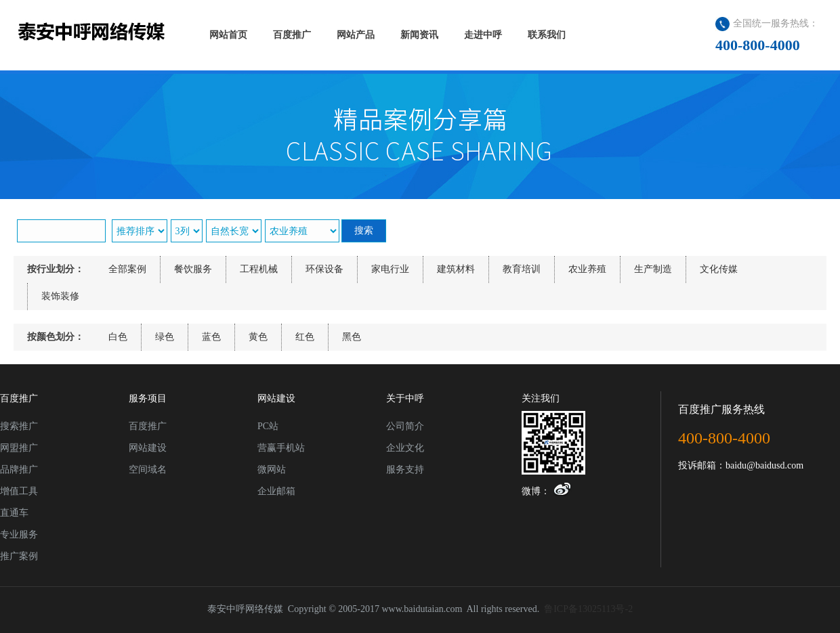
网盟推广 (19, 448)
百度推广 (148, 426)
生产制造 (653, 269)
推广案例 (19, 556)
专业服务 (19, 534)
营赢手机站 (281, 448)
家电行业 (390, 269)
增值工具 (19, 491)
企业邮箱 (276, 491)
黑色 (352, 337)
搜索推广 (19, 426)
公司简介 (405, 426)
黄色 (258, 337)
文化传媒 (719, 269)
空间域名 (148, 470)
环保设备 (324, 269)
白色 (118, 337)
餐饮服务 (193, 269)
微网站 (272, 470)
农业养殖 (587, 269)
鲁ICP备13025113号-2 (588, 609)
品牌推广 (19, 470)
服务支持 (405, 470)
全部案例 (127, 269)
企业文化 (405, 448)
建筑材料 (456, 269)
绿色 (165, 337)
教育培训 (522, 269)
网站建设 (148, 448)
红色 (305, 337)
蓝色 (211, 337)
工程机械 (259, 269)
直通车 (14, 513)
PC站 (268, 426)
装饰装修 (60, 296)
